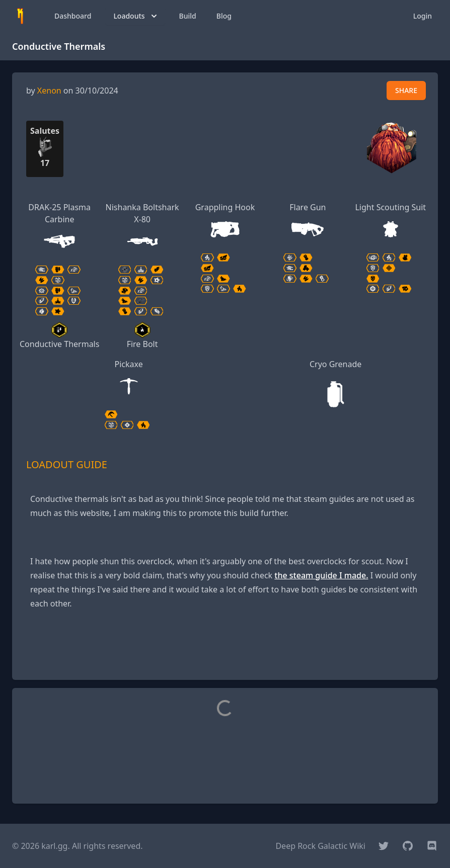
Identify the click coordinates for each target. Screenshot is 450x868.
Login (423, 16)
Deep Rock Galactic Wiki (320, 846)
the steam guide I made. (321, 575)
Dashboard (73, 16)
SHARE (406, 90)
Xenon (49, 91)
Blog (224, 16)
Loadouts (136, 16)
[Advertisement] (225, 649)
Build (188, 16)
